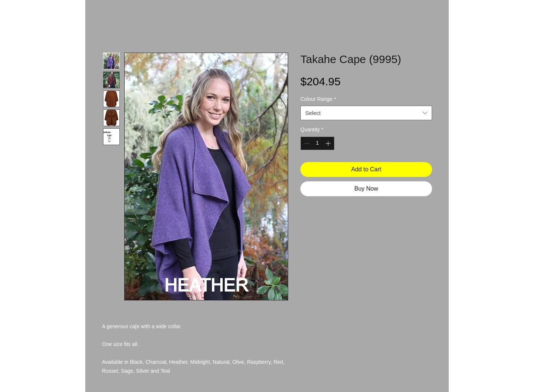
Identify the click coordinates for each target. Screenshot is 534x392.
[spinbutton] (317, 143)
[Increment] (329, 143)
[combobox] (366, 113)
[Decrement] (306, 143)
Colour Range (318, 99)
